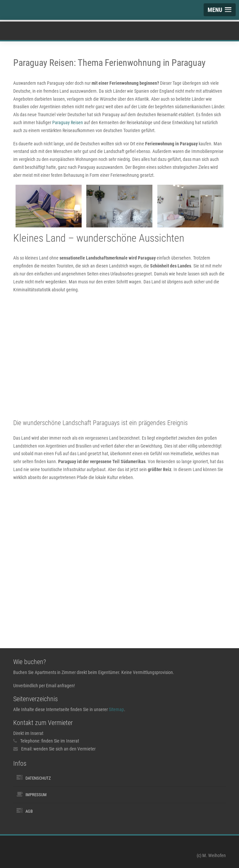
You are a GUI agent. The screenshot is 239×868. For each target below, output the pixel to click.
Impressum (36, 795)
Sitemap (116, 709)
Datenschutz (38, 778)
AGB (29, 811)
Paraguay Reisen (68, 122)
